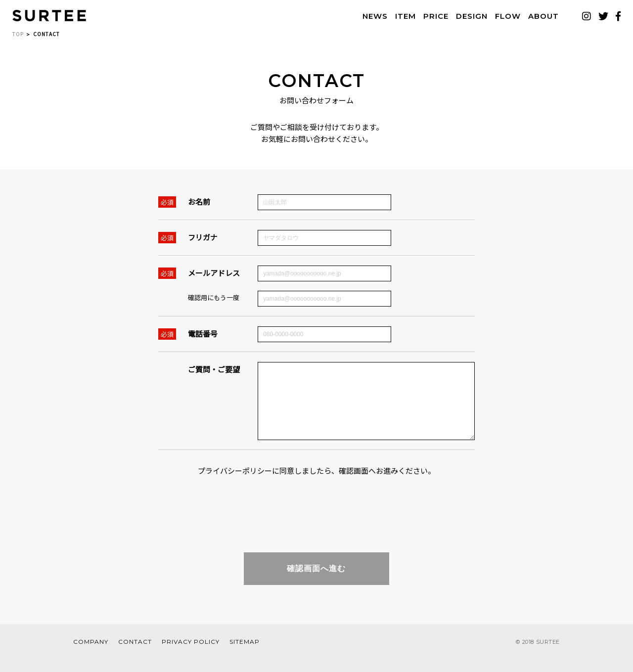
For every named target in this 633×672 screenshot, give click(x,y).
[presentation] (316, 521)
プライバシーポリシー (235, 485)
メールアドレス (214, 273)
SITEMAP (245, 656)
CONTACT (135, 656)
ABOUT (543, 16)
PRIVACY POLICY (191, 656)
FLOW (508, 16)
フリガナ (203, 237)
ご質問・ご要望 (214, 369)
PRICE (436, 16)
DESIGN (472, 16)
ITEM (406, 16)
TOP (18, 34)
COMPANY (91, 656)
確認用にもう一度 (214, 298)
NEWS (375, 16)
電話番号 (203, 334)
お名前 (199, 202)
